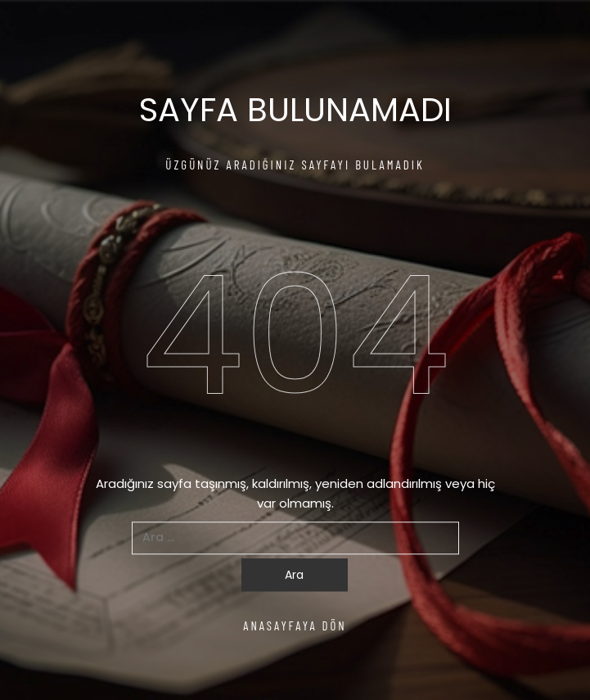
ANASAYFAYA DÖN (295, 625)
